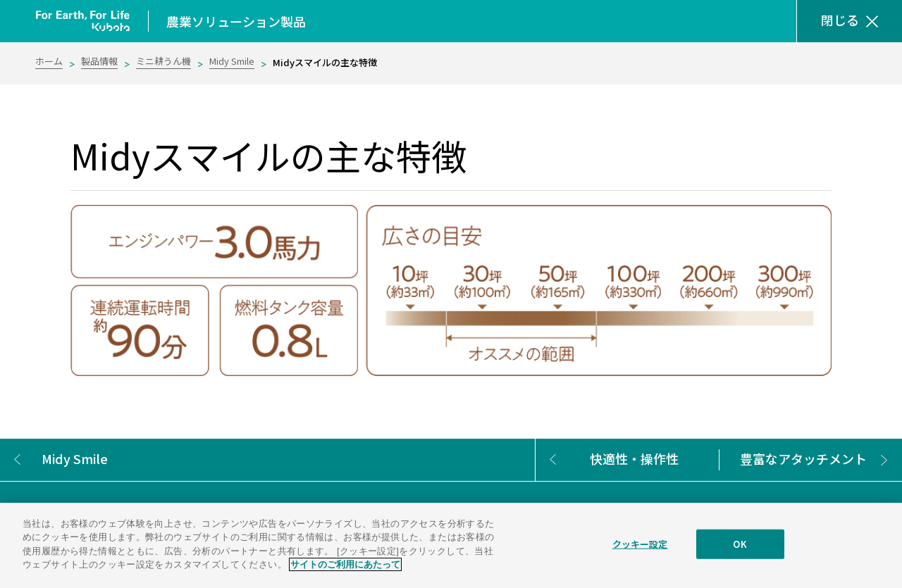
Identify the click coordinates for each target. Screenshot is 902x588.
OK (740, 544)
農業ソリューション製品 (236, 21)
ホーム (49, 61)
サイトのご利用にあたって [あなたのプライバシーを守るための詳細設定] (345, 564)
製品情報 (99, 61)
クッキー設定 (640, 544)
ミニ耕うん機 (163, 61)
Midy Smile (232, 61)
